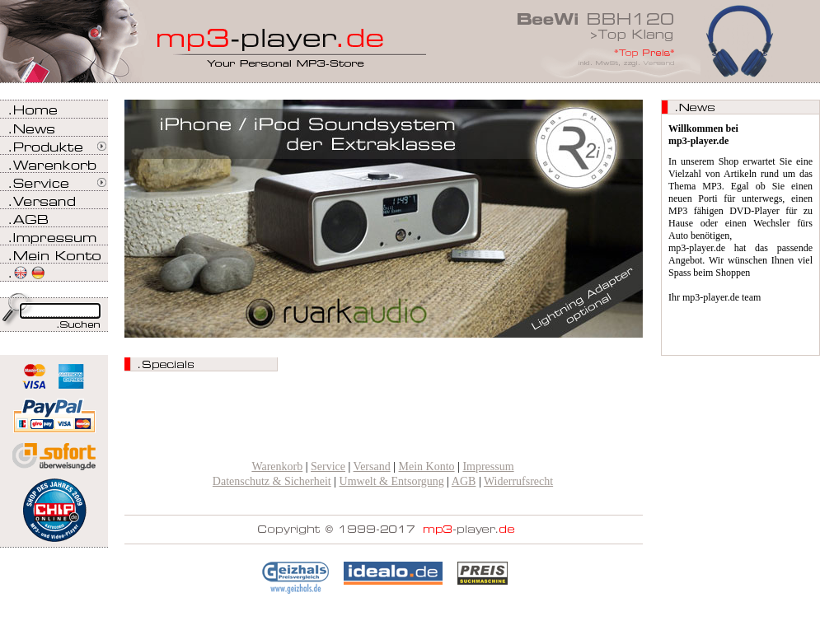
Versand (372, 467)
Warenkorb (277, 467)
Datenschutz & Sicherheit (272, 481)
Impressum (488, 467)
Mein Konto (427, 467)
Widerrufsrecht (518, 481)
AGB (464, 481)
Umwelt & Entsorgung (392, 481)
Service (328, 467)
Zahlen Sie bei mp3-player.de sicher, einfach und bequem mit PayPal (54, 410)
